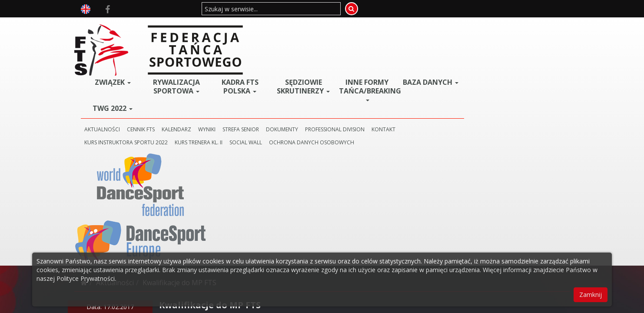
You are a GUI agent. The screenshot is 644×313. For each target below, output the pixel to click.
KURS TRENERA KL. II (283, 88)
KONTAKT (468, 75)
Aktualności (115, 116)
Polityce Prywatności (86, 278)
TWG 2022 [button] (195, 53)
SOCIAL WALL (330, 88)
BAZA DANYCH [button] (490, 30)
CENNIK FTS (226, 75)
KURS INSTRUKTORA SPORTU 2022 (211, 88)
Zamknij (591, 295)
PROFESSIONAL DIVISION (420, 75)
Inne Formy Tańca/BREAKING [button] (433, 35)
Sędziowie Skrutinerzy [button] (372, 35)
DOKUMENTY (367, 75)
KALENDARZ (261, 75)
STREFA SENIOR (325, 75)
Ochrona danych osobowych (396, 88)
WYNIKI (292, 75)
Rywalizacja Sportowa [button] (254, 32)
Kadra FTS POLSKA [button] (313, 32)
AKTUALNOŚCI (187, 75)
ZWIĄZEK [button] (195, 27)
